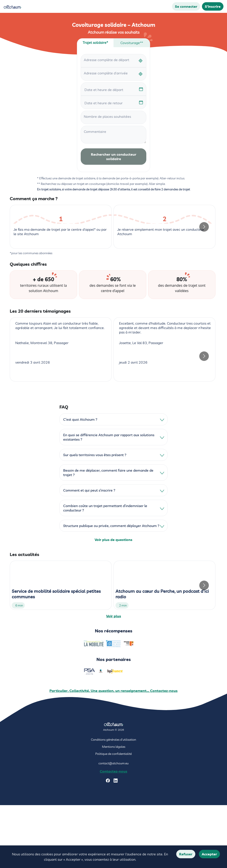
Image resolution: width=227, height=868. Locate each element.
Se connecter (186, 6)
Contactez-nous (113, 834)
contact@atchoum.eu (113, 826)
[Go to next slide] (204, 258)
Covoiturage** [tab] (132, 43)
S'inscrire (213, 6)
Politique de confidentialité (113, 816)
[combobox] (114, 61)
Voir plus (114, 678)
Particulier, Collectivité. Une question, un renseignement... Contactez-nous (113, 753)
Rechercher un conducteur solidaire (114, 157)
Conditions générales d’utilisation (113, 802)
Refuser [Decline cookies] (186, 854)
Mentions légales (114, 809)
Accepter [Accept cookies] (209, 854)
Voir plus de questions (113, 602)
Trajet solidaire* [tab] (95, 43)
